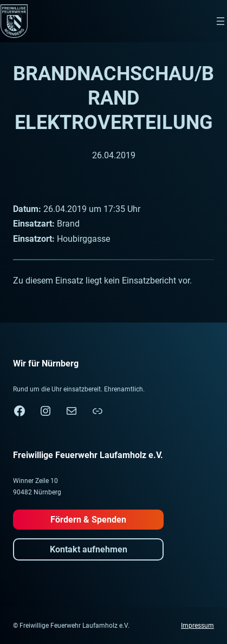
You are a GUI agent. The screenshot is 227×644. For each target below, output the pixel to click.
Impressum (197, 626)
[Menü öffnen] (220, 21)
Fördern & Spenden (88, 520)
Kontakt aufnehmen (89, 549)
